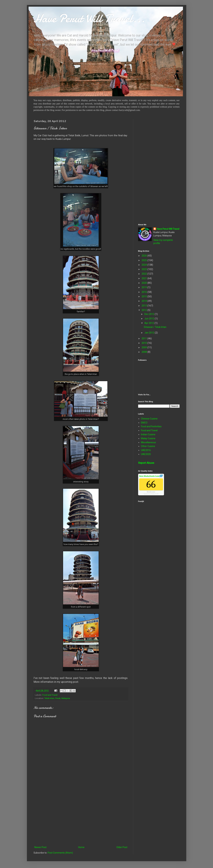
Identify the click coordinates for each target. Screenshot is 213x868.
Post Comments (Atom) (60, 853)
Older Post (122, 847)
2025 (145, 260)
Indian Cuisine (148, 434)
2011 (145, 338)
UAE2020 (146, 454)
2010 (145, 343)
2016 (145, 292)
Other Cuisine (148, 446)
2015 (145, 296)
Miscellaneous (148, 442)
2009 (145, 347)
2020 (145, 283)
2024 (145, 265)
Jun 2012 (150, 319)
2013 (145, 306)
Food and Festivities (151, 426)
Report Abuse (146, 463)
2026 (145, 256)
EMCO (144, 423)
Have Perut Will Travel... (89, 18)
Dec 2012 (150, 314)
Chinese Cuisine (149, 419)
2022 (145, 274)
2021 (145, 278)
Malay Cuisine (148, 438)
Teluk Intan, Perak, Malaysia (57, 698)
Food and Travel (50, 695)
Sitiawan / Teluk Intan (155, 327)
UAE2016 (146, 450)
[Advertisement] (81, 818)
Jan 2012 (150, 333)
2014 (145, 301)
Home (81, 847)
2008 (145, 352)
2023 (145, 269)
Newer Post (40, 847)
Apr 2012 (149, 323)
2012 (145, 310)
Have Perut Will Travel (168, 229)
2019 (145, 287)
